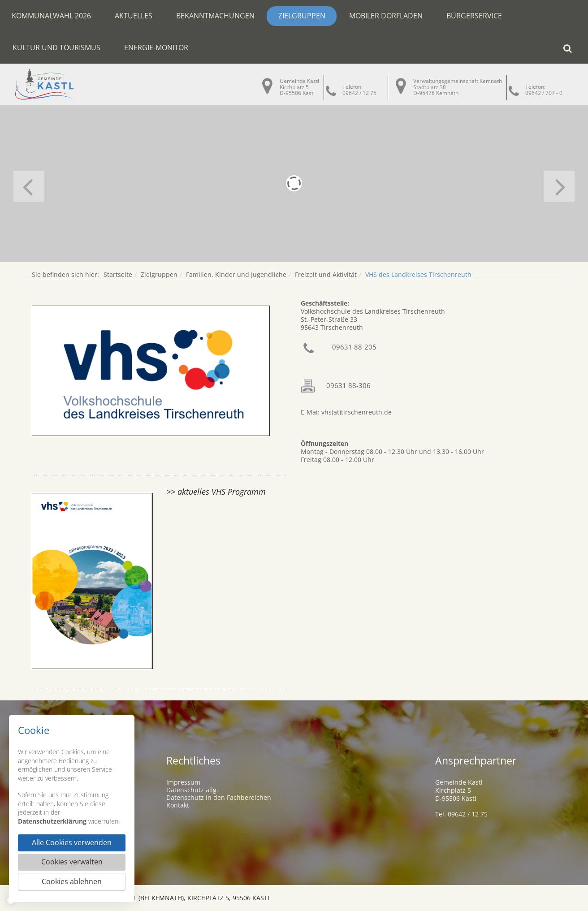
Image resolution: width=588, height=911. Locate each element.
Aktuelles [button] (134, 16)
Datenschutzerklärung (52, 821)
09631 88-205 (354, 347)
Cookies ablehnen (72, 882)
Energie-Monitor (156, 47)
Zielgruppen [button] (302, 16)
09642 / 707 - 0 (544, 93)
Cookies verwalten (72, 862)
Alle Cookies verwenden (72, 843)
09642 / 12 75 (359, 93)
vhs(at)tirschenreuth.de (356, 412)
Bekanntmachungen (215, 16)
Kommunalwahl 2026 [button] (51, 16)
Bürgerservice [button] (474, 16)
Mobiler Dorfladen (386, 16)
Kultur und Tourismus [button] (56, 47)
